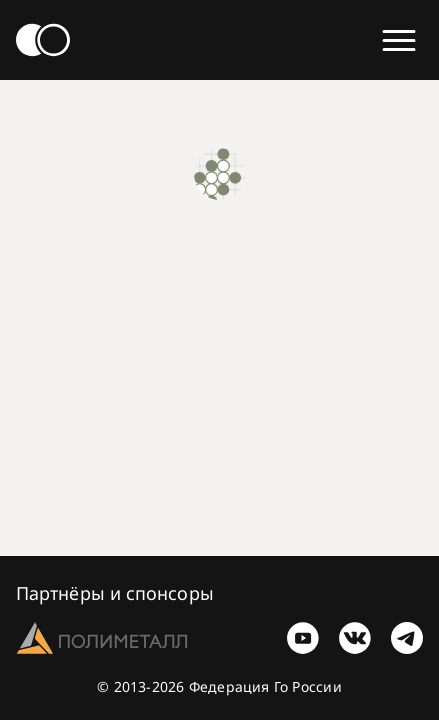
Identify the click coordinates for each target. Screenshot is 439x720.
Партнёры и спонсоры (115, 593)
